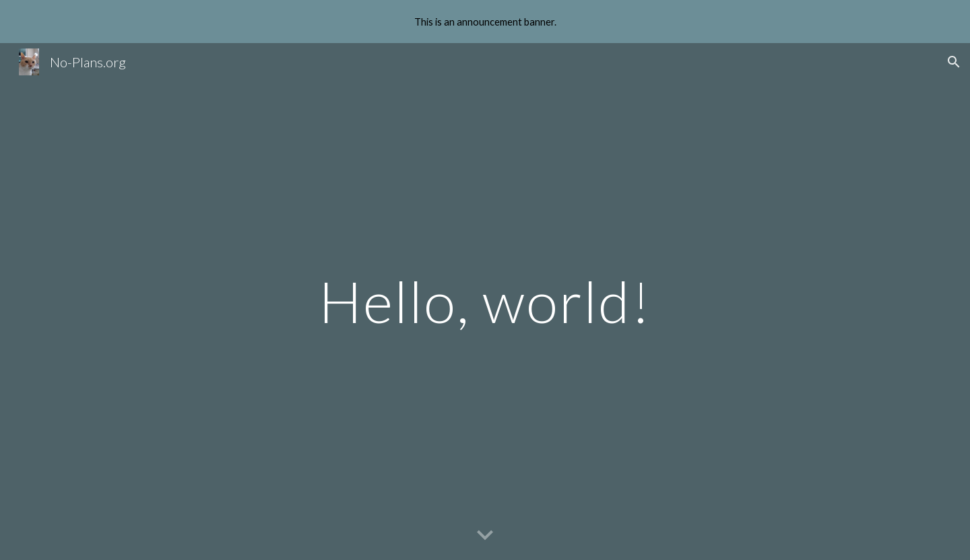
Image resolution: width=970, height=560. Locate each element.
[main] (485, 301)
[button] (954, 62)
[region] (485, 22)
